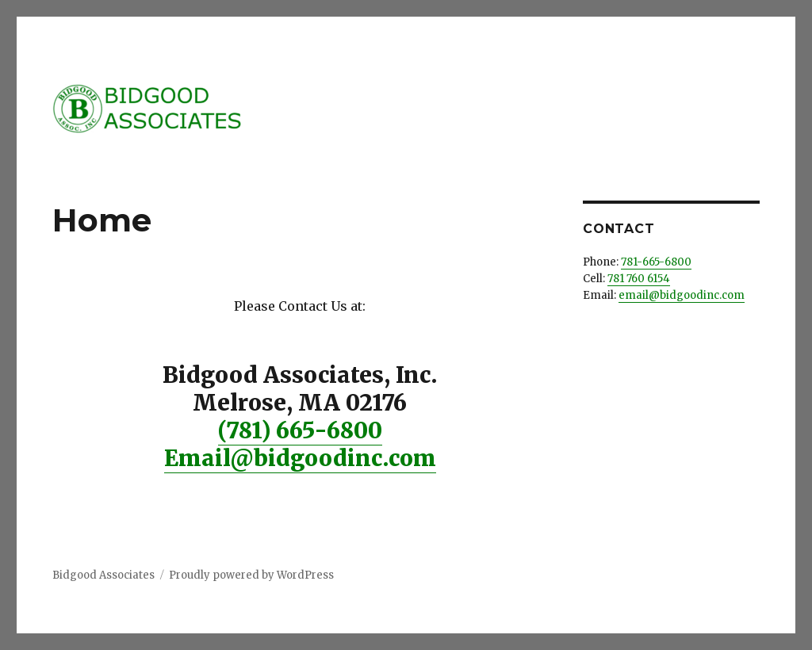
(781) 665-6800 (300, 430)
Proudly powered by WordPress (251, 575)
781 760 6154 (639, 279)
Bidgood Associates (103, 575)
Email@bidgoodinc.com (300, 458)
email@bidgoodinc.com (682, 295)
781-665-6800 (656, 262)
